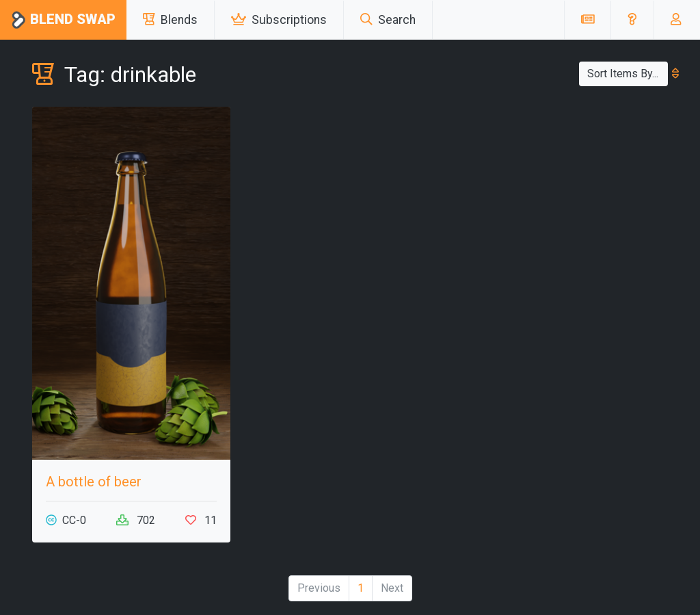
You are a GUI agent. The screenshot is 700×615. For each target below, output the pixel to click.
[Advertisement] (569, 192)
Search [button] (388, 20)
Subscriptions (279, 20)
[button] (632, 20)
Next (392, 588)
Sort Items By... (628, 74)
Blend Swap (63, 20)
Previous (319, 588)
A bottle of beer (94, 482)
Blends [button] (170, 20)
